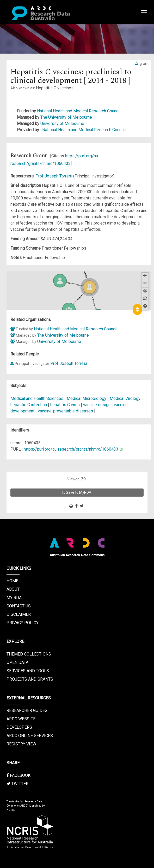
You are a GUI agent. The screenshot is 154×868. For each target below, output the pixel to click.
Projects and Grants (30, 679)
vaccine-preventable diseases (65, 411)
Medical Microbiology (87, 398)
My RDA (14, 598)
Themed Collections (29, 654)
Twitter (17, 784)
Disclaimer (19, 614)
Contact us (19, 606)
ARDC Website (21, 719)
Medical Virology (126, 398)
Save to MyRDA (77, 492)
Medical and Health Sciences (37, 398)
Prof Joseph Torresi (54, 176)
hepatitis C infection (29, 405)
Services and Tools (28, 671)
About (13, 589)
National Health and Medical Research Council (79, 111)
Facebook (19, 775)
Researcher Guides (27, 711)
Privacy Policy (23, 623)
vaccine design (97, 405)
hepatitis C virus (65, 405)
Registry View (21, 744)
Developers (19, 727)
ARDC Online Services (30, 736)
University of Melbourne (62, 123)
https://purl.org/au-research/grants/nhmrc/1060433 (71, 449)
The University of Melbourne (66, 117)
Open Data (17, 662)
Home (12, 581)
